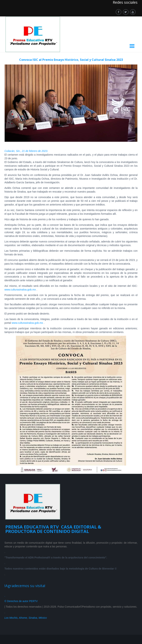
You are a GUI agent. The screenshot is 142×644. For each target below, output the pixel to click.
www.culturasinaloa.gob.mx (21, 290)
